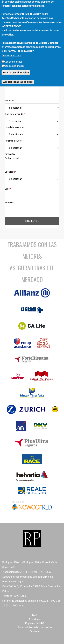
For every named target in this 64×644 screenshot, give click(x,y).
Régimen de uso (14, 141)
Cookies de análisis (14, 62)
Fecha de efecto (14, 83)
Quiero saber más (11, 51)
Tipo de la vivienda (15, 114)
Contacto (35, 631)
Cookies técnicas (13, 58)
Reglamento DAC (35, 623)
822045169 (20, 596)
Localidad (10, 172)
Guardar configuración (16, 69)
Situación (10, 101)
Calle (8, 189)
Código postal (13, 158)
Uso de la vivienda (15, 127)
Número (9, 202)
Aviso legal (35, 619)
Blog (35, 615)
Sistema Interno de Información (35, 627)
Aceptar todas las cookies (18, 78)
